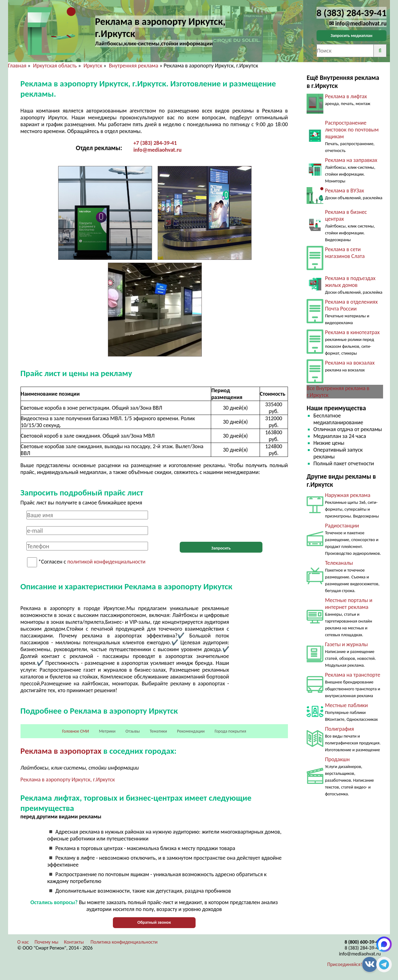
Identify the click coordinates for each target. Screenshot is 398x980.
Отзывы (133, 731)
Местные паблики (346, 705)
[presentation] (221, 523)
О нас (23, 942)
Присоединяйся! (345, 964)
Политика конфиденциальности (124, 942)
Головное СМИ (76, 731)
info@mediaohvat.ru (157, 150)
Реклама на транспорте (353, 675)
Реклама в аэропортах (61, 751)
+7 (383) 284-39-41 (155, 143)
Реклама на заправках (351, 160)
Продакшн (337, 759)
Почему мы (46, 942)
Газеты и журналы (346, 644)
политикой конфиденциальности (106, 562)
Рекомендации (191, 731)
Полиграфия (339, 729)
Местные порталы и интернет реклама (349, 604)
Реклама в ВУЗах (345, 191)
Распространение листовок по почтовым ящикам (352, 130)
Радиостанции (342, 526)
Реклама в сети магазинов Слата (345, 253)
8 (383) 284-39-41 (363, 948)
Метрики (107, 731)
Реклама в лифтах (346, 96)
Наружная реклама (348, 495)
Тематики (159, 731)
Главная (17, 66)
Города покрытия (230, 731)
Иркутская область (55, 66)
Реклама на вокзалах (350, 363)
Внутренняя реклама (134, 66)
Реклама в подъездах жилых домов (350, 282)
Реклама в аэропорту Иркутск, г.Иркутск (68, 780)
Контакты (74, 942)
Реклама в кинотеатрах (352, 332)
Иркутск (93, 66)
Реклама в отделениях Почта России (351, 305)
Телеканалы (339, 563)
